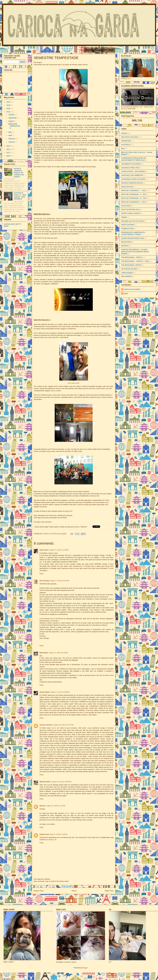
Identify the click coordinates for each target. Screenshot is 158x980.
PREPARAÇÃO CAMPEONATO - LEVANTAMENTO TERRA (134, 233)
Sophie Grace (45, 834)
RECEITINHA (126, 242)
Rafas (126, 294)
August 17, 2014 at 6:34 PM (58, 653)
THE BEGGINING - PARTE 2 (132, 257)
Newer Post (39, 891)
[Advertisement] (29, 976)
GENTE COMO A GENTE (131, 213)
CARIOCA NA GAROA (51, 534)
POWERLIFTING (128, 229)
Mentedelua (44, 653)
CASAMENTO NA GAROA (131, 164)
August (11, 121)
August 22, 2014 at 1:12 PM (56, 806)
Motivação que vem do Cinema (133, 221)
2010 (9, 156)
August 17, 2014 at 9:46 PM (60, 692)
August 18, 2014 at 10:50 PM (61, 782)
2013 (9, 146)
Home (74, 891)
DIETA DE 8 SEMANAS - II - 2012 (134, 194)
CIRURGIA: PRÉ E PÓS (130, 168)
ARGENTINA (126, 141)
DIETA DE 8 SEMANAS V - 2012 (133, 202)
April (10, 135)
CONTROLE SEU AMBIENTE (132, 175)
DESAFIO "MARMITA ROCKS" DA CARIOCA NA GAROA (19, 173)
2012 (9, 149)
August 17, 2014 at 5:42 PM (59, 581)
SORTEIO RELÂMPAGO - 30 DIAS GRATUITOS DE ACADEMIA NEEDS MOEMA (135, 252)
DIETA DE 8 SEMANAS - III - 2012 (134, 198)
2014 (9, 112)
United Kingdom (127, 273)
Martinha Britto (45, 782)
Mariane (42, 806)
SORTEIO (125, 246)
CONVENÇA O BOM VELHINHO (133, 179)
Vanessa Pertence (46, 725)
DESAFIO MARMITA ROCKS (132, 183)
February (12, 139)
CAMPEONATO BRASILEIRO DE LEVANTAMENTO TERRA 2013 (134, 159)
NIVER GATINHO (128, 225)
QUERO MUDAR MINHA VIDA (133, 238)
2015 (9, 109)
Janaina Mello (45, 692)
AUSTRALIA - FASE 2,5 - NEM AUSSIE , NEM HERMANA (20, 196)
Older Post (109, 891)
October (12, 115)
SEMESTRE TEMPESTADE (14, 126)
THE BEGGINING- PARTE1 (131, 265)
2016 (9, 105)
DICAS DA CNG (127, 187)
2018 (9, 102)
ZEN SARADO (127, 276)
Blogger (85, 968)
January (12, 142)
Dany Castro (44, 550)
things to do (52, 840)
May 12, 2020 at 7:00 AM (59, 834)
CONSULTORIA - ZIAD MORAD (133, 171)
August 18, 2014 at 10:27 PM (63, 725)
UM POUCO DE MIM (129, 269)
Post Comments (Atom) (78, 899)
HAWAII (124, 217)
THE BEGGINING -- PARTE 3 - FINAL (135, 261)
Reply (41, 574)
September (13, 118)
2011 (9, 153)
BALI (123, 148)
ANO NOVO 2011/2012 (130, 137)
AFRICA (124, 133)
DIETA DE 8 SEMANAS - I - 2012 (134, 190)
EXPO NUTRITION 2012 (130, 210)
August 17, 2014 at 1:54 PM (59, 550)
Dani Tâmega (44, 581)
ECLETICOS (126, 206)
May (10, 132)
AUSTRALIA (126, 145)
